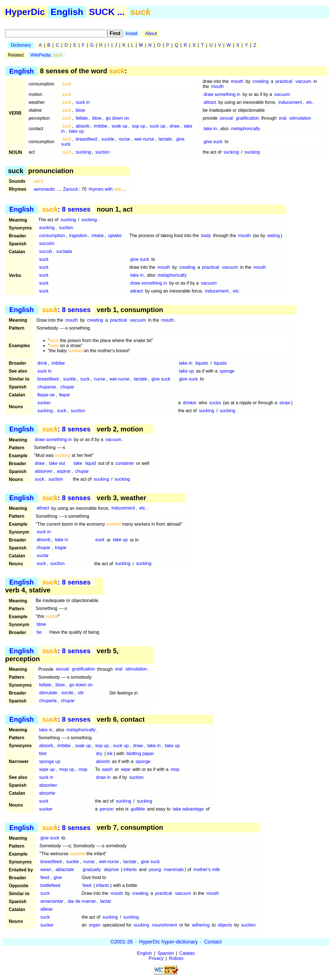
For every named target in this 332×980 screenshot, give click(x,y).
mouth (237, 81)
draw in (103, 777)
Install (131, 34)
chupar (67, 387)
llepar (65, 395)
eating (274, 236)
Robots (176, 958)
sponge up (50, 761)
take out (57, 463)
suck (44, 259)
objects (225, 925)
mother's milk (207, 870)
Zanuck (71, 189)
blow (80, 110)
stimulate (48, 693)
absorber (48, 785)
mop (83, 769)
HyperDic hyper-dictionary (168, 942)
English (67, 12)
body (206, 236)
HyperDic (25, 12)
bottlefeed (50, 885)
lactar (106, 901)
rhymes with (105, 189)
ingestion (78, 236)
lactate (165, 139)
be (39, 632)
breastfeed (86, 139)
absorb (83, 126)
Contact (213, 942)
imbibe (100, 126)
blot (43, 754)
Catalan (187, 953)
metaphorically (245, 129)
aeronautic (44, 189)
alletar (47, 909)
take (78, 463)
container (125, 463)
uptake (115, 236)
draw (175, 126)
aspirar (64, 471)
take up (76, 131)
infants (130, 870)
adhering (201, 925)
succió (45, 251)
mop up (67, 769)
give (58, 877)
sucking (83, 152)
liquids (202, 363)
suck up (157, 126)
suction (103, 152)
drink (42, 363)
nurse (124, 139)
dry (99, 754)
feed (45, 877)
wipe (126, 769)
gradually (92, 870)
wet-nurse (144, 139)
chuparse (47, 387)
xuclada (64, 251)
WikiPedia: (47, 55)
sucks (215, 403)
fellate (82, 118)
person (107, 809)
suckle (108, 139)
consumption (52, 236)
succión (47, 243)
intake (98, 236)
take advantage (188, 809)
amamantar (52, 901)
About (151, 34)
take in (210, 129)
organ (95, 925)
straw (285, 403)
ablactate (65, 870)
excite (67, 693)
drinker (190, 403)
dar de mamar (82, 901)
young (155, 870)
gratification (248, 118)
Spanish (166, 953)
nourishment (165, 925)
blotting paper (140, 754)
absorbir (47, 793)
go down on (117, 118)
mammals (174, 870)
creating (260, 81)
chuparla (48, 701)
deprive (111, 870)
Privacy (156, 958)
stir (81, 693)
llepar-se (46, 395)
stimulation (300, 118)
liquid (91, 463)
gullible (138, 809)
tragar (61, 548)
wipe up (47, 769)
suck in (83, 102)
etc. (310, 102)
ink (110, 754)
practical (284, 81)
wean (46, 870)
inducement (290, 102)
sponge (227, 371)
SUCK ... (107, 12)
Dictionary (21, 45)
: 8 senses (66, 209)
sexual (226, 118)
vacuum (303, 81)
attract (210, 102)
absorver (44, 471)
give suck (213, 142)
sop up (139, 126)
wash (107, 769)
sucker (44, 403)
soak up (120, 126)
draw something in (222, 94)
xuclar (43, 556)
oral (283, 118)
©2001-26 (122, 942)
